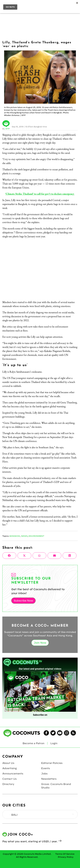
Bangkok (15, 536)
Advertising (10, 768)
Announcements (13, 774)
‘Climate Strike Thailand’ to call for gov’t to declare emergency (40, 194)
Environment (36, 536)
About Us (8, 763)
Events (45, 768)
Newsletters (49, 779)
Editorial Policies (52, 763)
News (24, 536)
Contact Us (9, 779)
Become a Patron (33, 743)
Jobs (44, 774)
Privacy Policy (66, 857)
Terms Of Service (65, 854)
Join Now (40, 643)
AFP (7, 129)
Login (54, 743)
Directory (8, 784)
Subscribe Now (23, 601)
